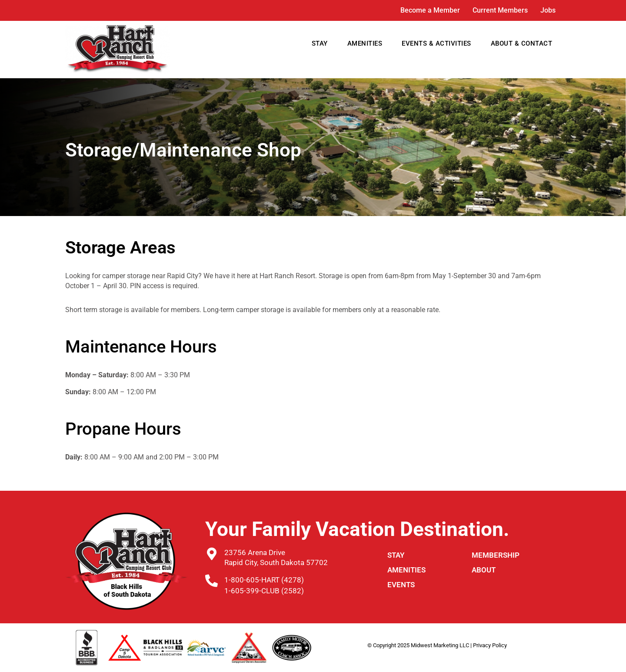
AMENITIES (365, 43)
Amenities (406, 570)
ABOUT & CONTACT (522, 43)
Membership (496, 555)
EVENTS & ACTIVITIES (436, 43)
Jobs (548, 10)
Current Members (500, 10)
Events (401, 585)
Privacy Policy (490, 645)
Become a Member (430, 10)
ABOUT (484, 570)
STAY (320, 43)
